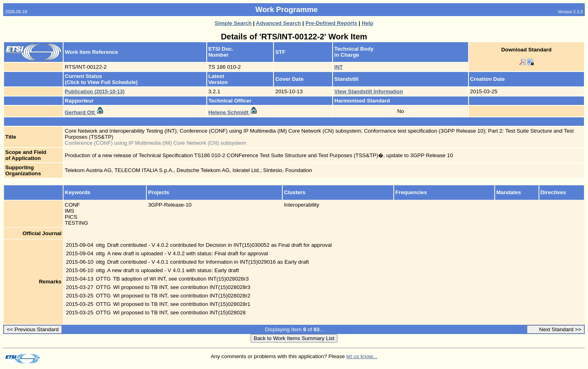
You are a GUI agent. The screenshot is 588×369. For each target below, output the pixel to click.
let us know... (362, 356)
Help (367, 23)
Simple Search (233, 23)
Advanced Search (278, 23)
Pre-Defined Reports (331, 23)
